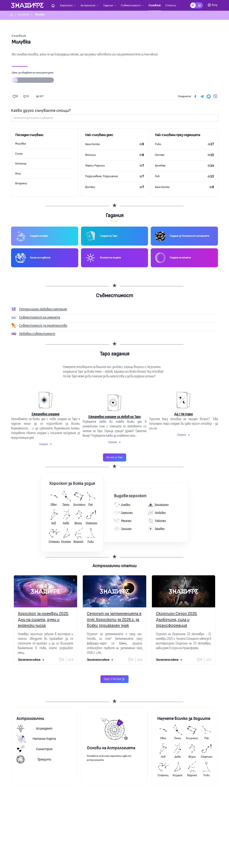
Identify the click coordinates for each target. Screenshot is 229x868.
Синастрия (34, 749)
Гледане (45, 444)
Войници (90, 155)
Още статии (114, 679)
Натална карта (36, 739)
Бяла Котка (92, 144)
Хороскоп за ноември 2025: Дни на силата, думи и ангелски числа (43, 619)
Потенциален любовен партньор (43, 309)
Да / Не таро (183, 414)
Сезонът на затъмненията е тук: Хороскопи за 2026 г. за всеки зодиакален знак (114, 619)
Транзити (34, 759)
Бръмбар (160, 166)
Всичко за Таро (115, 457)
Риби (158, 144)
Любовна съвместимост (37, 334)
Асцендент (34, 729)
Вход (212, 5)
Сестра (160, 155)
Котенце (21, 164)
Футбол (90, 187)
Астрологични (30, 719)
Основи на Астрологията (111, 748)
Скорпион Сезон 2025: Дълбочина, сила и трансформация (177, 619)
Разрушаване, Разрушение (101, 176)
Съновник (19, 36)
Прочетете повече (31, 660)
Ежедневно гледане (45, 414)
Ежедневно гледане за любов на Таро (114, 417)
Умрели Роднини (95, 166)
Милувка (21, 144)
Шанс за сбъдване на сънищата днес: (33, 78)
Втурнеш (21, 183)
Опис (18, 174)
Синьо (19, 154)
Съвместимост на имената (40, 317)
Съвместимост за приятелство (43, 325)
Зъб (157, 176)
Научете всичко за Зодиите (184, 719)
